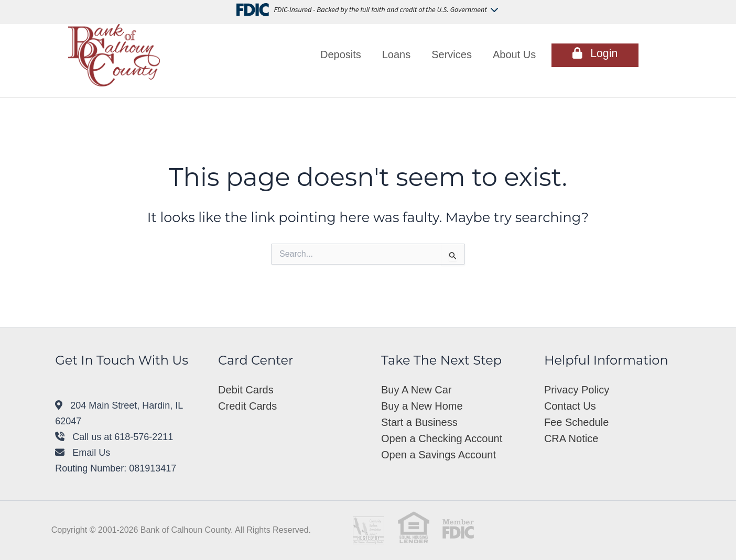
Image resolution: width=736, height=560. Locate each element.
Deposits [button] (341, 54)
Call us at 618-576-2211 (114, 437)
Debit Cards (246, 390)
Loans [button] (397, 54)
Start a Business (419, 422)
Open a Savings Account (439, 455)
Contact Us (570, 406)
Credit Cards (247, 406)
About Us (514, 54)
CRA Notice (571, 438)
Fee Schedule (576, 422)
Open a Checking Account (442, 438)
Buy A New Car (416, 390)
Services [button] (452, 54)
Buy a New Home (422, 406)
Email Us (83, 453)
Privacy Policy (577, 390)
